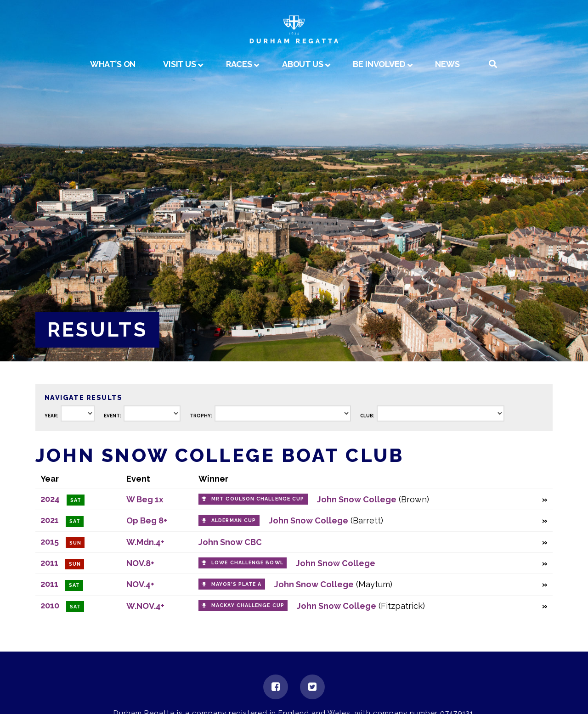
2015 (50, 542)
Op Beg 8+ (147, 520)
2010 (50, 605)
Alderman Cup (234, 520)
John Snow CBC (230, 542)
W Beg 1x (145, 499)
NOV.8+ (140, 563)
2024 (50, 499)
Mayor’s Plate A (236, 584)
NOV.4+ (140, 584)
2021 (50, 520)
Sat (76, 500)
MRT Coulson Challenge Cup (258, 499)
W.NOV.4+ (145, 606)
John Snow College (357, 499)
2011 (49, 563)
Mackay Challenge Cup (248, 605)
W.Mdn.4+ (145, 542)
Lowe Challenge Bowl (247, 563)
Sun (75, 543)
